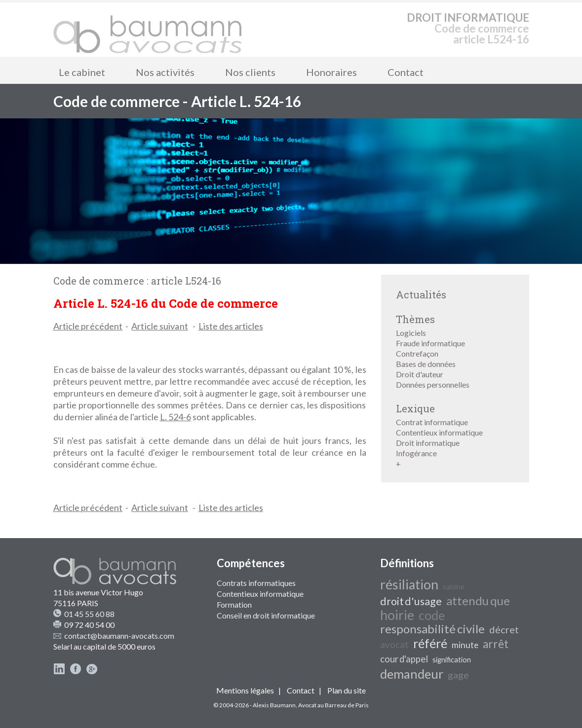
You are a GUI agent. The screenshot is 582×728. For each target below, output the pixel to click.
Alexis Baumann (274, 705)
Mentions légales (245, 690)
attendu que (478, 601)
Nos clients (250, 72)
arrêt (496, 644)
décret (504, 629)
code (432, 615)
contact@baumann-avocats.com (119, 636)
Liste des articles (231, 326)
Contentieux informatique (439, 432)
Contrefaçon (417, 353)
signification (452, 660)
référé (430, 643)
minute (465, 645)
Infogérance (416, 453)
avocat (394, 645)
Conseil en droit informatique (266, 615)
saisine (454, 587)
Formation (234, 604)
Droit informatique (428, 443)
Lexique (415, 408)
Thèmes (415, 319)
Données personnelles (433, 384)
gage (458, 675)
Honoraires (331, 72)
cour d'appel (404, 659)
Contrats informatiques (256, 583)
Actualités (421, 294)
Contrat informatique (432, 422)
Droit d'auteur (420, 374)
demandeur (412, 674)
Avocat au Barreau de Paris (333, 705)
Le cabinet (82, 72)
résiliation (409, 584)
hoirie (397, 615)
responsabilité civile (432, 629)
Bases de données (426, 364)
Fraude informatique (430, 343)
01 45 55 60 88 (89, 614)
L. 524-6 (175, 417)
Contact (406, 72)
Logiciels (411, 333)
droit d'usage (411, 601)
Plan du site (347, 690)
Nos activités (165, 72)
